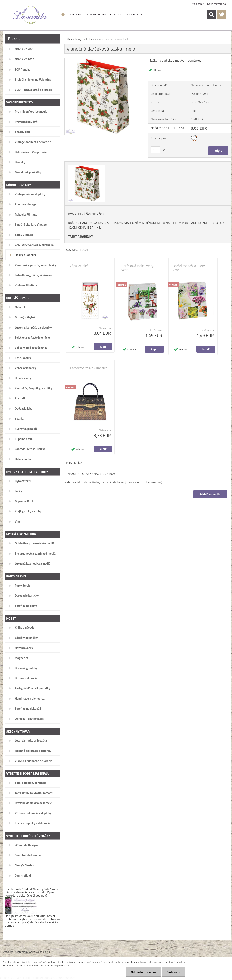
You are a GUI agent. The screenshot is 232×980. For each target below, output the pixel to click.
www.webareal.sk (40, 952)
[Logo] (30, 15)
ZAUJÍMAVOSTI (136, 14)
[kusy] (156, 150)
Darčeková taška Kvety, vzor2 (138, 268)
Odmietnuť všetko (143, 972)
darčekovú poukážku (33, 916)
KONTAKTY (116, 14)
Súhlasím (174, 972)
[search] (211, 14)
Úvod (70, 39)
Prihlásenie (198, 4)
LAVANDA (76, 14)
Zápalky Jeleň (79, 266)
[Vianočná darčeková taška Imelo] (103, 59)
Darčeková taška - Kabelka (89, 368)
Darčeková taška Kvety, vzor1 (189, 268)
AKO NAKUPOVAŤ (96, 14)
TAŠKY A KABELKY (81, 236)
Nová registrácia (217, 4)
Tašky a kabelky (84, 39)
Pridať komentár (210, 494)
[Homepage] (63, 14)
